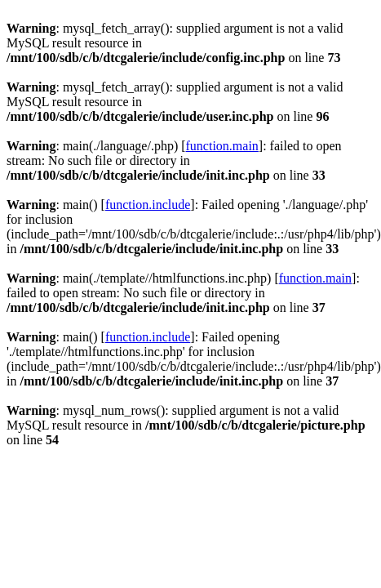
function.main (222, 146)
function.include (148, 205)
